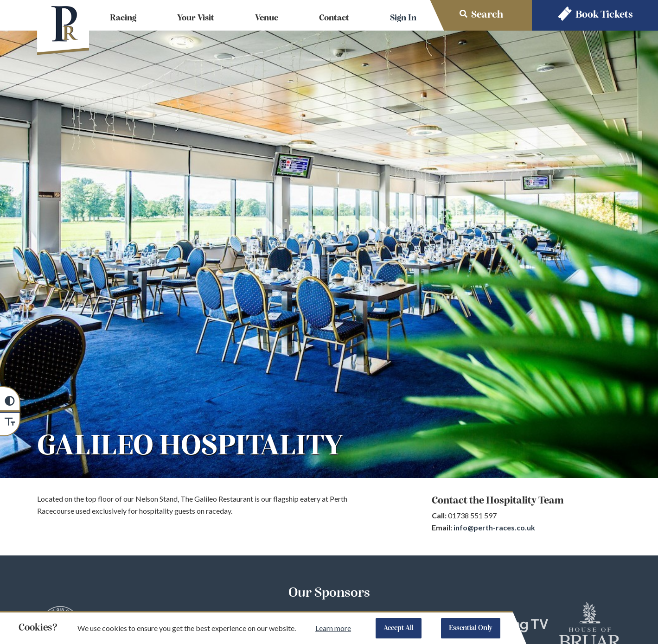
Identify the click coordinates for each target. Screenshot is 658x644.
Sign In (403, 18)
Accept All (399, 628)
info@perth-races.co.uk (494, 527)
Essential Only (471, 628)
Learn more (333, 628)
